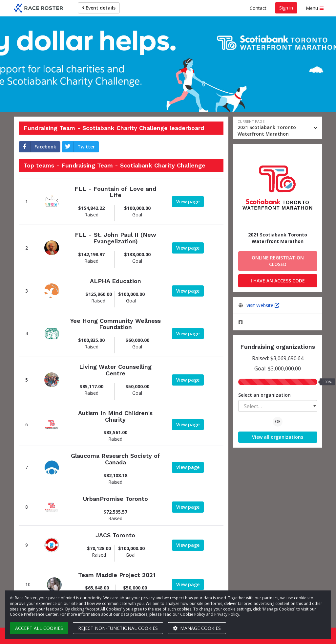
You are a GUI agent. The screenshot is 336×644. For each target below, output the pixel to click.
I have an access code (278, 281)
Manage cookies (197, 628)
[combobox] (278, 406)
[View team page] (52, 202)
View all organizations (278, 437)
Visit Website (263, 305)
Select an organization (264, 395)
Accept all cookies (39, 628)
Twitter (78, 147)
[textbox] (278, 406)
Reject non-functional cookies (118, 628)
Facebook (38, 147)
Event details (99, 8)
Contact (258, 8)
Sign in (286, 8)
